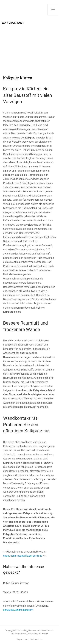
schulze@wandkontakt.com (18, 610)
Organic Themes (40, 634)
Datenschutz (36, 639)
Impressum (22, 639)
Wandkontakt (13, 23)
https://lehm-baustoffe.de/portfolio (23, 556)
